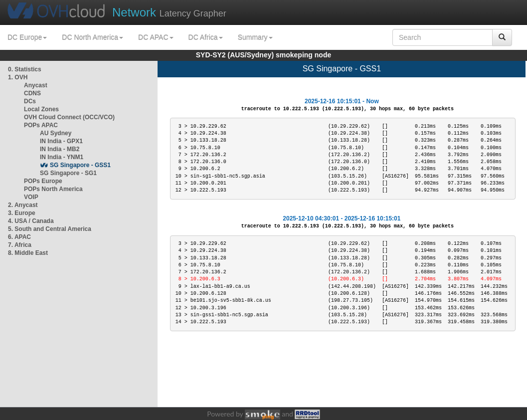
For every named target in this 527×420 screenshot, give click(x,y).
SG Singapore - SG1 (68, 173)
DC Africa (206, 37)
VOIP (31, 197)
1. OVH (18, 77)
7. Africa (20, 245)
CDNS (32, 93)
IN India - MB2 (60, 149)
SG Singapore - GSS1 (80, 165)
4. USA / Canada (31, 221)
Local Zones (41, 109)
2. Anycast (23, 205)
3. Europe (22, 213)
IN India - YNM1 (62, 157)
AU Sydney (56, 133)
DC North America (92, 37)
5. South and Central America (50, 229)
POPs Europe (43, 181)
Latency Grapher (169, 12)
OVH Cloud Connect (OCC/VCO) (69, 117)
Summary (255, 37)
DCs (30, 101)
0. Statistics (25, 69)
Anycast (36, 85)
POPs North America (53, 189)
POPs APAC (41, 125)
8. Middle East (28, 253)
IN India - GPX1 (61, 141)
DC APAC (156, 37)
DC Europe (27, 37)
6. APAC (19, 237)
